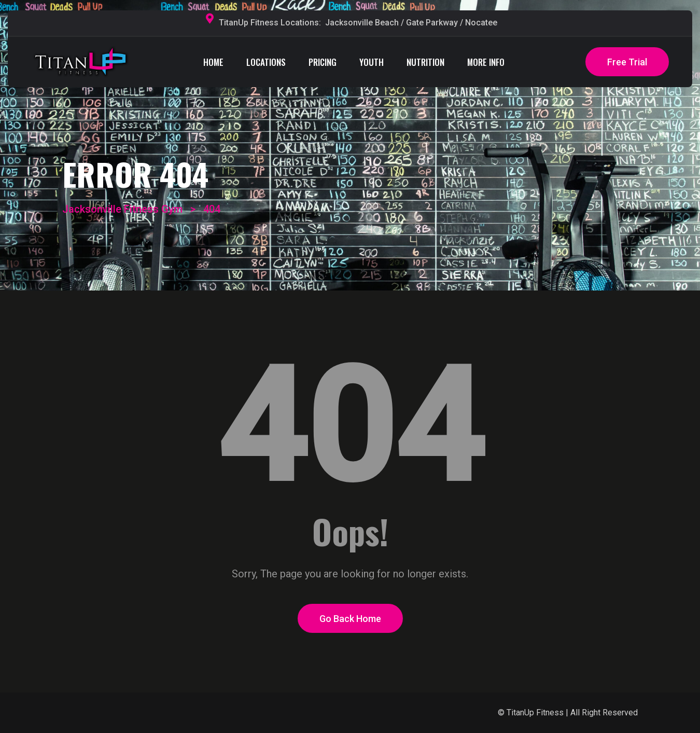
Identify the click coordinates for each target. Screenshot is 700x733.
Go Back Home (350, 619)
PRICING (323, 62)
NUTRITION (425, 62)
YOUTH (372, 62)
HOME (213, 62)
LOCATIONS (266, 62)
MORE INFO (486, 62)
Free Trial (627, 62)
